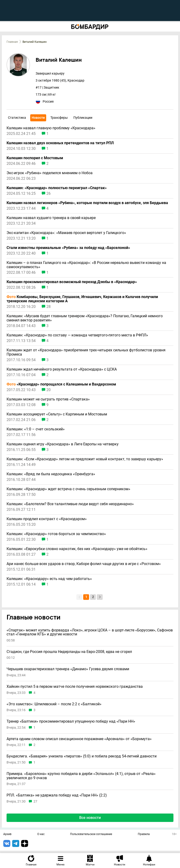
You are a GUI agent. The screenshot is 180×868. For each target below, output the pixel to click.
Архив (7, 834)
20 (49, 390)
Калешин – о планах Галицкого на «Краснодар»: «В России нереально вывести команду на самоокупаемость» (86, 265)
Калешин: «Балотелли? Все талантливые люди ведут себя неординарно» (70, 504)
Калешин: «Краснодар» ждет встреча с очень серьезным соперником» (68, 489)
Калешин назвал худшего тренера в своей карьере (51, 218)
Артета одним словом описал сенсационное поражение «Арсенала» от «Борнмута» (79, 739)
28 (49, 307)
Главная (12, 42)
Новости (38, 118)
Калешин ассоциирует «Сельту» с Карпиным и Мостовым (57, 414)
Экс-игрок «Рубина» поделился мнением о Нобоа (50, 173)
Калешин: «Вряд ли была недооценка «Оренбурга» (51, 474)
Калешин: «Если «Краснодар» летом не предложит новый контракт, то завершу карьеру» (85, 459)
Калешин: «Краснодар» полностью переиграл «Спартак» (57, 188)
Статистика (17, 118)
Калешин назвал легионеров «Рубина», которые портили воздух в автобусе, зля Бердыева (87, 203)
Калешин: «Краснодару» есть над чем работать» (49, 579)
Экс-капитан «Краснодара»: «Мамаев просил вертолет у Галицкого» (66, 233)
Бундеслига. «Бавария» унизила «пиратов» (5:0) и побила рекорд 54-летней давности (82, 756)
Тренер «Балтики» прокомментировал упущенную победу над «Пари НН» (71, 721)
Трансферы (59, 118)
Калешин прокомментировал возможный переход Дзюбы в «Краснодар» (72, 282)
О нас (41, 834)
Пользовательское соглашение (91, 834)
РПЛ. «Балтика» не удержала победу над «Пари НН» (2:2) (57, 795)
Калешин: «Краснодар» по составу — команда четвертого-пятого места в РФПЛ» (77, 335)
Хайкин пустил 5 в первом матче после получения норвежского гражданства (75, 687)
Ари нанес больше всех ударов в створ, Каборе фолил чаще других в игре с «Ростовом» (84, 564)
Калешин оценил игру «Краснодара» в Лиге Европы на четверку (63, 444)
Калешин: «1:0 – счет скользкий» (36, 429)
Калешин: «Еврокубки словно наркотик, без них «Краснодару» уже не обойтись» (77, 549)
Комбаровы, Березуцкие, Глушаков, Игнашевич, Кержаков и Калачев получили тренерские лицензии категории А (82, 299)
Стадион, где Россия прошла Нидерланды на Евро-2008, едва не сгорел (69, 652)
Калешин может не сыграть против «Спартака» (48, 399)
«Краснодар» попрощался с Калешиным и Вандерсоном (61, 384)
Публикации (83, 118)
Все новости (90, 818)
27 (35, 801)
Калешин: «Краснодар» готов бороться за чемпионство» (56, 534)
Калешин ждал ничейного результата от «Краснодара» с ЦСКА (62, 369)
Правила (144, 834)
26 (49, 194)
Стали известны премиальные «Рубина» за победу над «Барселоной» (68, 248)
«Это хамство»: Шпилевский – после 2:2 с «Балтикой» (54, 704)
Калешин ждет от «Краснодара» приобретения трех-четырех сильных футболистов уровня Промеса (86, 352)
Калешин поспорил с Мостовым (35, 158)
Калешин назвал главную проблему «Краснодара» (51, 128)
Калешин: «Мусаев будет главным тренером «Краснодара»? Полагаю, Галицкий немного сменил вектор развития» (85, 318)
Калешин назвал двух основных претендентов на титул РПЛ (60, 143)
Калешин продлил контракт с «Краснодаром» (47, 519)
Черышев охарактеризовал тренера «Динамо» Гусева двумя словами (68, 669)
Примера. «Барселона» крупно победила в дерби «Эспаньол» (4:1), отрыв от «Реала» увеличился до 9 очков (81, 776)
